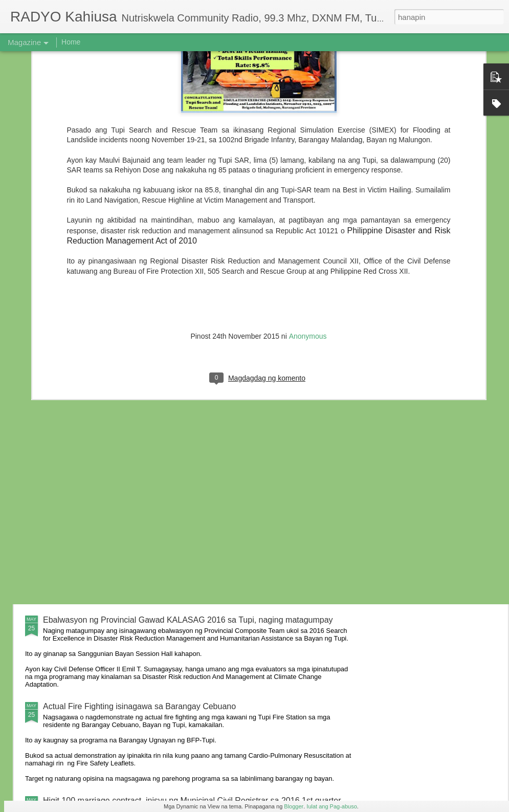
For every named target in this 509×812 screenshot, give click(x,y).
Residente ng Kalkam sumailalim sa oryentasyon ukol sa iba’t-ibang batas (176, 549)
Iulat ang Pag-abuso (331, 806)
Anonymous (308, 226)
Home (71, 42)
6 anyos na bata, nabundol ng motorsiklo (117, 455)
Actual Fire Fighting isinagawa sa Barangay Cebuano (139, 706)
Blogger (294, 806)
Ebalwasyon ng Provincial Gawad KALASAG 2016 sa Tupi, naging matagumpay (188, 620)
